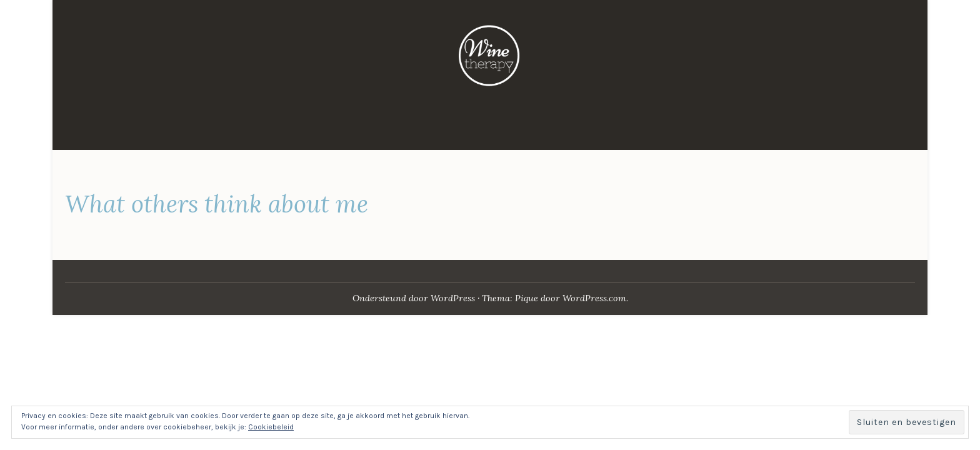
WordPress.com (594, 298)
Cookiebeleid (271, 427)
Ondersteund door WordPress (414, 298)
